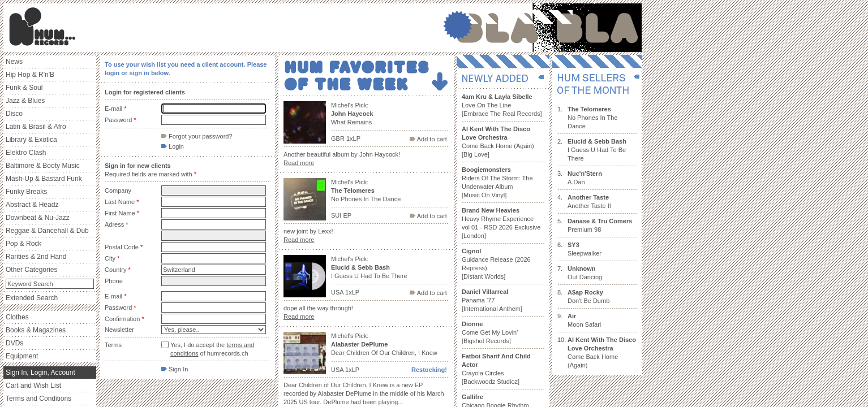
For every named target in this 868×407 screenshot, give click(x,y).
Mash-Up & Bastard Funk (44, 179)
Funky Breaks (26, 192)
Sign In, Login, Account (40, 373)
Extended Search (32, 298)
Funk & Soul (24, 88)
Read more (299, 163)
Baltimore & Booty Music (43, 166)
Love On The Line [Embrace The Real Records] (502, 105)
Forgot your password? (197, 136)
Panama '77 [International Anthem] (492, 300)
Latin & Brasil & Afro (36, 127)
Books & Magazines (36, 330)
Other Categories (31, 270)
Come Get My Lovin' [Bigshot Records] (490, 332)
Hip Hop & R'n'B (30, 75)
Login (173, 146)
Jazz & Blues (25, 101)
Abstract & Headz (32, 205)
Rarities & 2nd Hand (36, 257)
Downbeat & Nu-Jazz (38, 218)
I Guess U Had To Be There (597, 150)
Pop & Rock (23, 244)
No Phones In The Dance (592, 118)
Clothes (17, 317)
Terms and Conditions (38, 399)
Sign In (175, 369)
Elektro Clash (26, 153)
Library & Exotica (31, 140)
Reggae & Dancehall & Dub (47, 231)
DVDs (14, 343)
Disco (14, 114)
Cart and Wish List (33, 386)
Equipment (22, 356)
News (14, 62)
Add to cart (428, 139)
